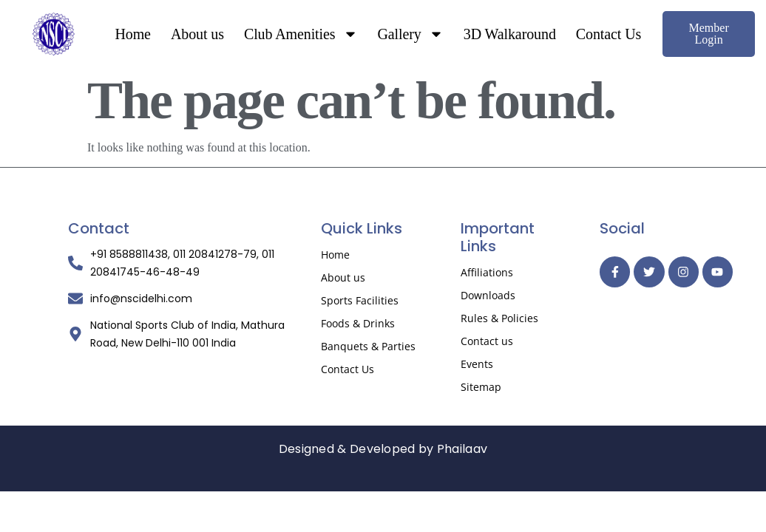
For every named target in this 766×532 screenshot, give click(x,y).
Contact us (487, 341)
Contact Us (609, 34)
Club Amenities (301, 34)
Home (132, 34)
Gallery (411, 34)
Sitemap (481, 387)
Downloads (488, 295)
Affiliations (487, 272)
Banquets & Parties (368, 346)
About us (197, 34)
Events (477, 364)
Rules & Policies (499, 318)
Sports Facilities (360, 300)
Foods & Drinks (358, 323)
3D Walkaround (510, 34)
